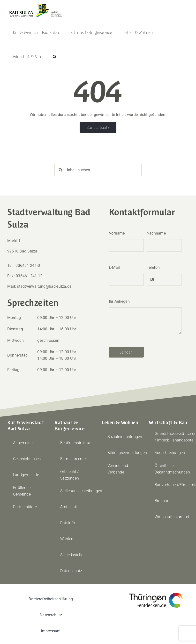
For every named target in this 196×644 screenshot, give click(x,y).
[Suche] (61, 170)
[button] (55, 57)
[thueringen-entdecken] (156, 593)
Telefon (153, 267)
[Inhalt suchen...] (98, 170)
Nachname (156, 233)
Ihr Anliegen (119, 301)
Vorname (117, 233)
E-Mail (114, 267)
